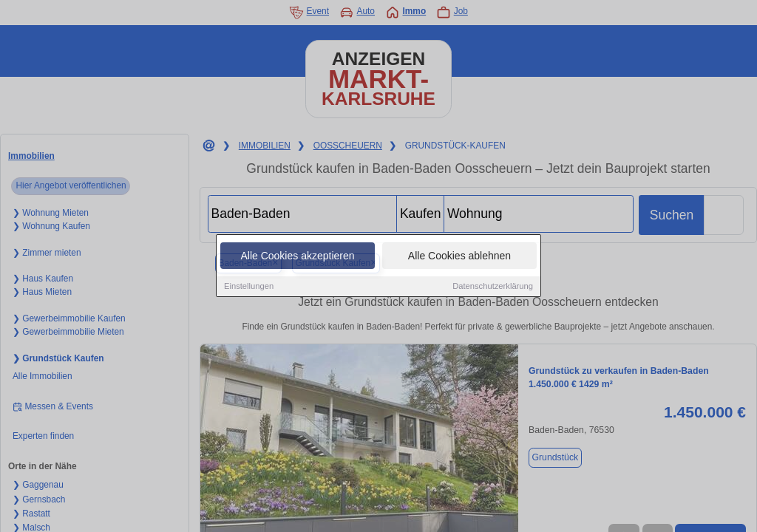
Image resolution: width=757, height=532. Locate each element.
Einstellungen (249, 287)
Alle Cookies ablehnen (459, 256)
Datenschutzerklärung (493, 287)
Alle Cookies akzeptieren (297, 256)
